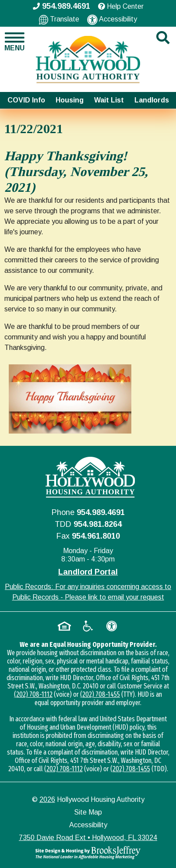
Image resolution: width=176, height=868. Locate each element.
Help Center (121, 6)
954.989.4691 (101, 512)
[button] (15, 42)
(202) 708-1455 (100, 694)
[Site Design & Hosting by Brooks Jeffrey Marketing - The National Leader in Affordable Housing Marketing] (88, 853)
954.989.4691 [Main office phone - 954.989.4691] (62, 6)
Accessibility (112, 20)
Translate (59, 19)
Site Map (88, 812)
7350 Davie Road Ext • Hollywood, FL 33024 (88, 838)
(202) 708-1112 (33, 694)
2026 (47, 799)
